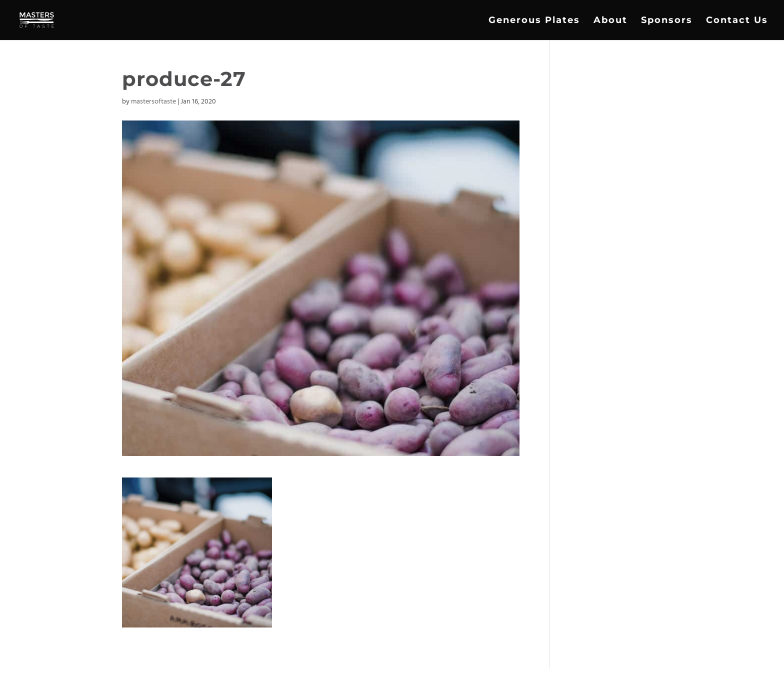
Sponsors (667, 21)
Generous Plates (534, 21)
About (610, 21)
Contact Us (737, 21)
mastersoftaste (153, 102)
